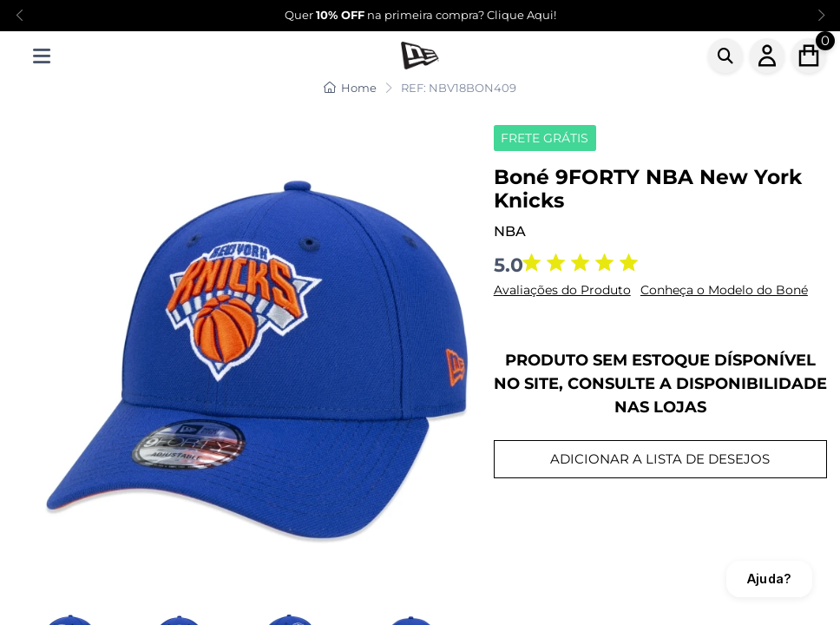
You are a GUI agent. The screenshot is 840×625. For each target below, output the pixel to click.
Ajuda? (769, 579)
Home (350, 88)
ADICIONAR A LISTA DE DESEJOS (660, 459)
